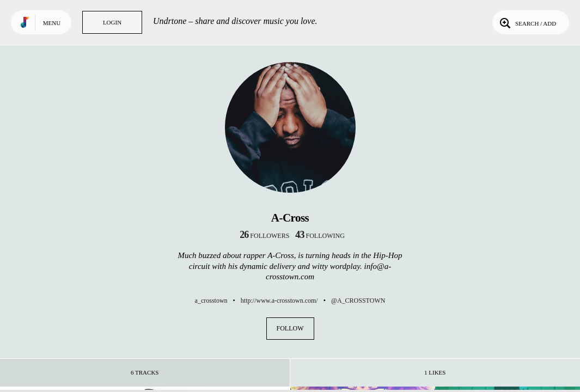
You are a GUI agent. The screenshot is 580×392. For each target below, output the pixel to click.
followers (264, 236)
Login (112, 22)
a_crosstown (211, 301)
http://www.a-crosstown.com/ (279, 301)
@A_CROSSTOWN (358, 301)
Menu (52, 23)
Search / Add (527, 22)
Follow (290, 328)
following (320, 236)
